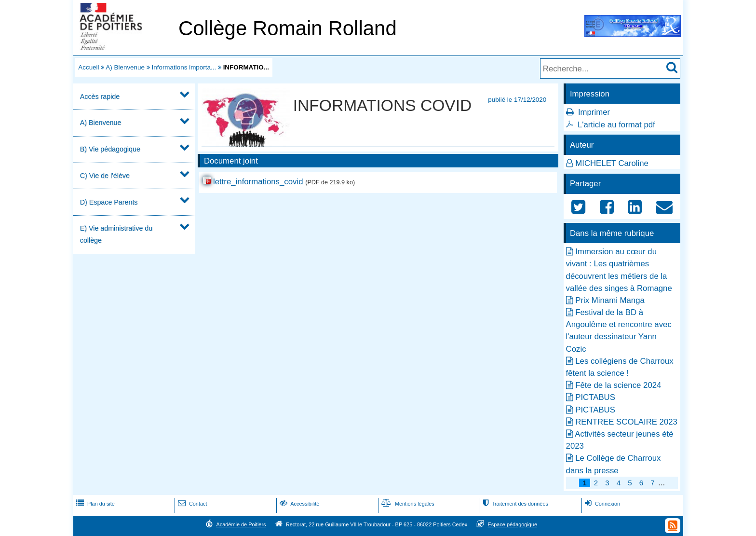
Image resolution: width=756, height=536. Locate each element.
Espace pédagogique (513, 524)
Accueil (88, 67)
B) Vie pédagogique (110, 149)
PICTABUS (595, 397)
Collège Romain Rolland (288, 28)
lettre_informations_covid (258, 182)
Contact (192, 504)
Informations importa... (184, 67)
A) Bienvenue (125, 67)
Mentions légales (407, 504)
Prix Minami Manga (610, 300)
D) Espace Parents (109, 202)
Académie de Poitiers (241, 524)
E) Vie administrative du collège (116, 234)
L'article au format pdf (616, 125)
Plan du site (94, 504)
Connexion (601, 504)
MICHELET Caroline (612, 163)
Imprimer (594, 112)
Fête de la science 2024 (618, 385)
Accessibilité (299, 504)
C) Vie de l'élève (105, 176)
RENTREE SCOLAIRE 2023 (626, 422)
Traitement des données (515, 504)
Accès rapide (100, 96)
